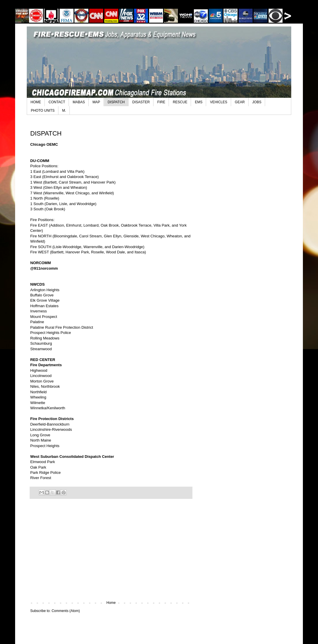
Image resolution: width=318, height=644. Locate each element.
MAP (96, 102)
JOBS (257, 102)
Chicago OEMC (44, 144)
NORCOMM (41, 263)
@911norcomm (44, 268)
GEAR (240, 102)
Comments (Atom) (66, 611)
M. (64, 111)
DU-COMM (40, 161)
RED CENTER (43, 360)
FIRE (161, 102)
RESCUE (180, 102)
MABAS (79, 102)
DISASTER (141, 102)
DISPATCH (116, 102)
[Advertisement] (111, 553)
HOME (36, 102)
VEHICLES (218, 102)
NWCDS (37, 284)
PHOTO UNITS (43, 111)
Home (111, 603)
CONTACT (57, 102)
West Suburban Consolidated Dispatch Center (72, 457)
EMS (199, 102)
